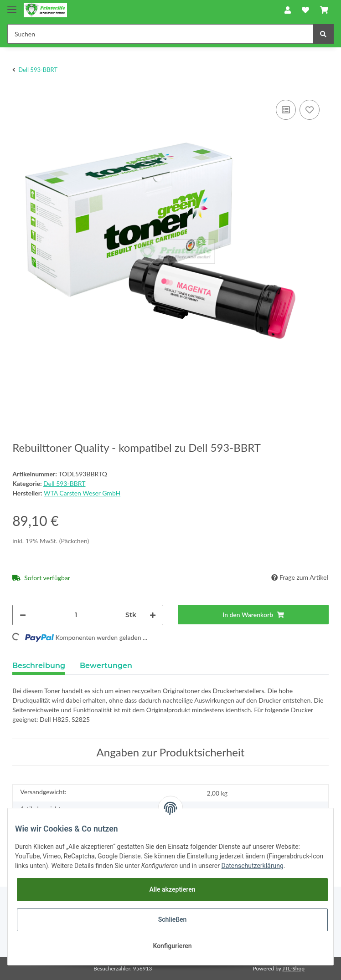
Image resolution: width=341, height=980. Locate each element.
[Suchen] (160, 34)
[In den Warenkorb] (253, 615)
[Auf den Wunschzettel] (310, 110)
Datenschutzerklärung (252, 866)
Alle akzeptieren (172, 889)
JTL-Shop (293, 968)
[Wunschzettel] (305, 10)
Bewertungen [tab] (106, 666)
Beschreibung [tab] (39, 666)
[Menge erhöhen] (153, 615)
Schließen (173, 919)
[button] (288, 10)
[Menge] (76, 615)
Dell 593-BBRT (65, 483)
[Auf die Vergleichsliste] (286, 110)
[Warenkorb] (324, 10)
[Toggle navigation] (12, 6)
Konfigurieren (172, 946)
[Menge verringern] (23, 615)
